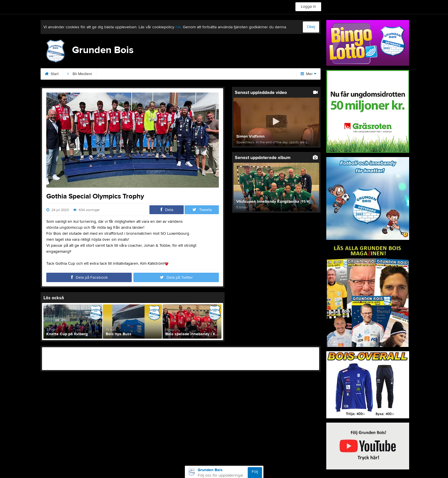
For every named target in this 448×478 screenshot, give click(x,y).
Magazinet (250, 74)
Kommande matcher (209, 74)
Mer (308, 74)
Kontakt (110, 74)
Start (52, 74)
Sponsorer (140, 74)
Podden (171, 74)
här (178, 27)
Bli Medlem (80, 74)
